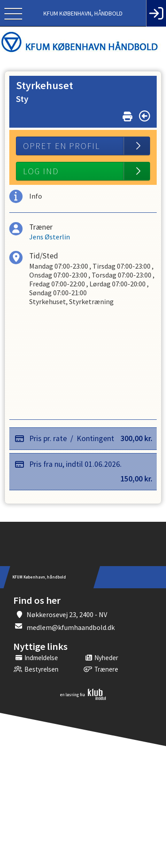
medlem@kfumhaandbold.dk (71, 627)
